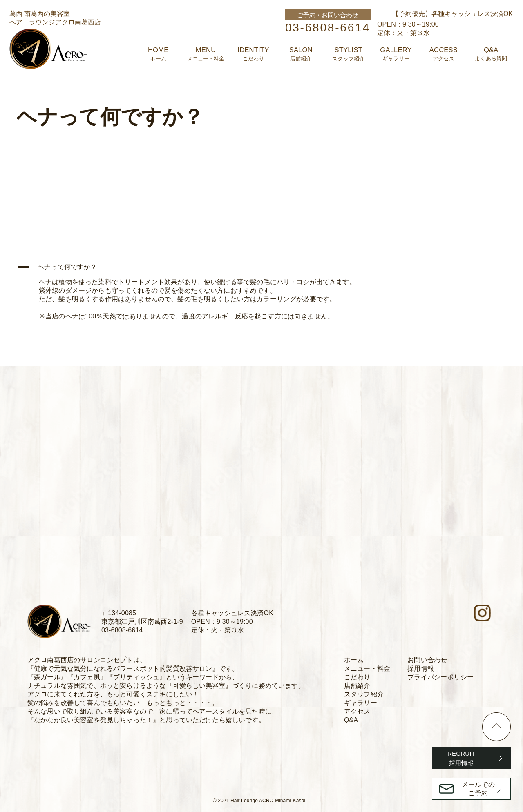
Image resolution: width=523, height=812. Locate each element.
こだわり (357, 677)
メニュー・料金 (367, 669)
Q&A (351, 720)
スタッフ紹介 (364, 694)
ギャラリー (361, 703)
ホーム (354, 660)
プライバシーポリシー (440, 677)
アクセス (357, 711)
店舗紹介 (357, 686)
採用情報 (421, 669)
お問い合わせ (427, 660)
